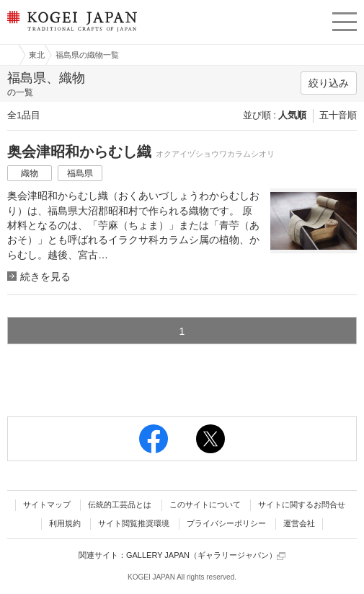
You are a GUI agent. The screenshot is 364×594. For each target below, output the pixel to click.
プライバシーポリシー (226, 523)
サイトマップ (47, 505)
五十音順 (338, 115)
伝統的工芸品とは (120, 505)
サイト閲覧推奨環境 (134, 523)
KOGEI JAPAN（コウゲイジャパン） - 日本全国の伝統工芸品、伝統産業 (71, 33)
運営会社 (299, 523)
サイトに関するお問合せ (302, 505)
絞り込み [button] (329, 83)
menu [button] (345, 19)
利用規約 (65, 523)
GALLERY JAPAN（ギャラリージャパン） (206, 555)
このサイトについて (205, 505)
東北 (37, 55)
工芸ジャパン (8, 55)
